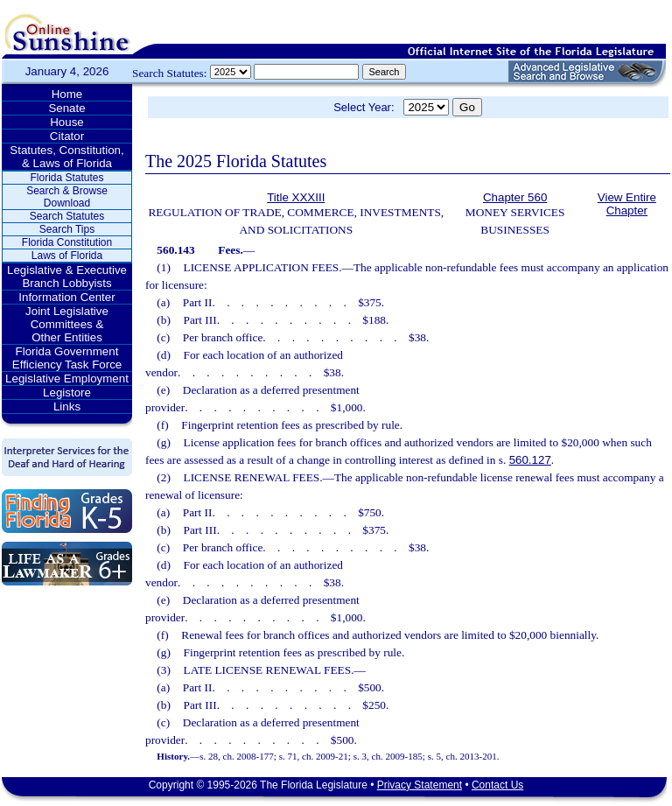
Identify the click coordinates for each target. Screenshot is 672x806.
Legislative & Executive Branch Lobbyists (67, 277)
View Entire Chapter (627, 204)
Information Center (66, 297)
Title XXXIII (296, 197)
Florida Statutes (66, 178)
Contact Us (497, 785)
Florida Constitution (67, 242)
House (67, 122)
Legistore (67, 392)
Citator (67, 136)
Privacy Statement (420, 785)
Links (67, 407)
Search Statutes (67, 216)
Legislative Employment (67, 378)
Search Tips (67, 229)
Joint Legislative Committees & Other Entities (67, 324)
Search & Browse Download (67, 197)
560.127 (530, 460)
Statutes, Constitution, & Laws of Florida (66, 157)
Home (67, 94)
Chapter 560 (515, 197)
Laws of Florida (67, 256)
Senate (66, 108)
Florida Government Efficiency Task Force (67, 358)
